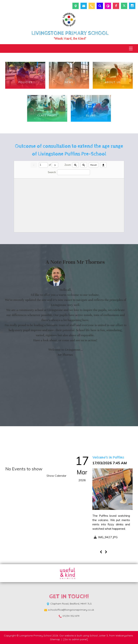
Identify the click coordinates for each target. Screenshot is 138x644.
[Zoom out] (84, 165)
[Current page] (43, 165)
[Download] (103, 165)
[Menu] (131, 48)
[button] (105, 538)
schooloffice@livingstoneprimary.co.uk (71, 610)
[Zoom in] (75, 165)
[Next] (55, 165)
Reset (94, 165)
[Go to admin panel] (76, 639)
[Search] (74, 172)
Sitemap (55, 639)
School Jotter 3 (99, 636)
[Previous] (101, 552)
